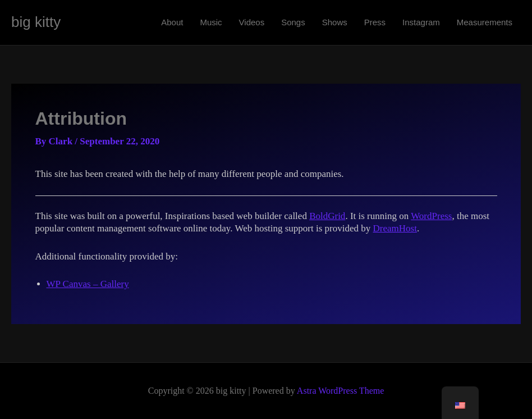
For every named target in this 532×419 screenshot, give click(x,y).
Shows (335, 22)
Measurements (485, 22)
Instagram (421, 22)
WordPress (431, 216)
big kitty (36, 22)
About (172, 22)
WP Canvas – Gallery (88, 284)
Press (375, 22)
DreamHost (395, 228)
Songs (293, 22)
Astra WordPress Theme (340, 391)
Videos (252, 22)
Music (211, 22)
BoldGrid (327, 216)
